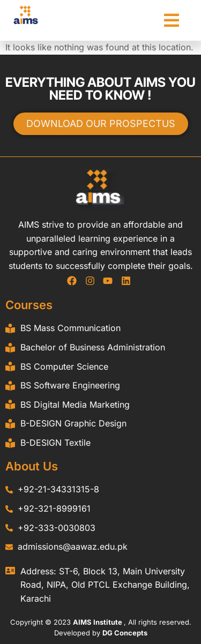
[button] (172, 20)
